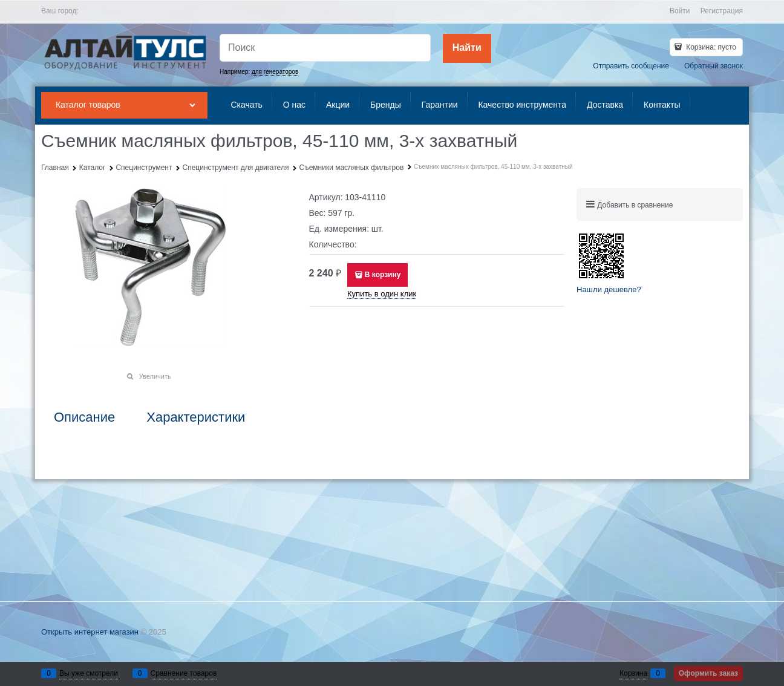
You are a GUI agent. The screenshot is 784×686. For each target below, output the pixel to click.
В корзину (383, 275)
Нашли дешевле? (609, 289)
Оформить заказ (708, 673)
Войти (680, 11)
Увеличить (155, 376)
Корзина (633, 673)
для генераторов (275, 72)
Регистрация (722, 11)
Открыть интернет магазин (90, 632)
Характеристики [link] (196, 417)
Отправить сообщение (631, 66)
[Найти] (467, 48)
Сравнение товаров (184, 673)
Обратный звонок (714, 66)
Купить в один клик (382, 294)
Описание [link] (84, 417)
